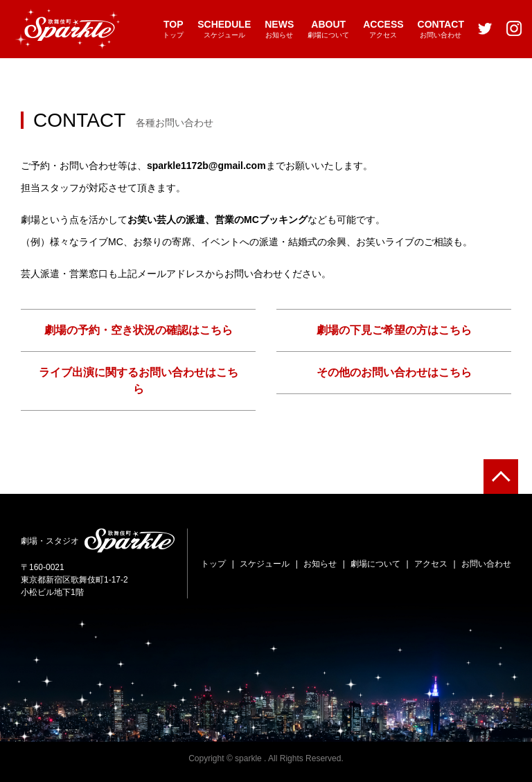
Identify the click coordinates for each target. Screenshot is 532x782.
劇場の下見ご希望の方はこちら (394, 330)
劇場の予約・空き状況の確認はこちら (139, 330)
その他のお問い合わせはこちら (394, 372)
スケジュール (224, 29)
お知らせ (279, 29)
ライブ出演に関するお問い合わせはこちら (139, 381)
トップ (173, 29)
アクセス (383, 29)
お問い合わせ (441, 29)
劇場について (328, 29)
